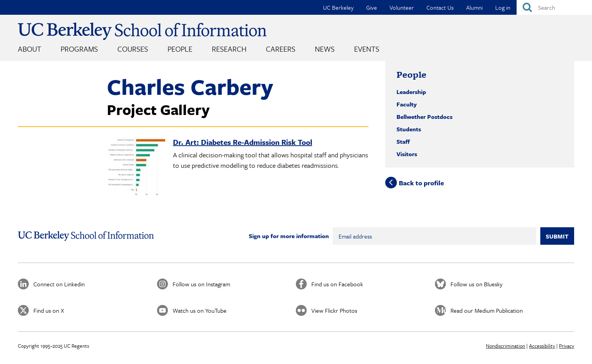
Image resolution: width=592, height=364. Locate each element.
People (180, 49)
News (325, 49)
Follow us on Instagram (201, 284)
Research (229, 49)
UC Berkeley (338, 7)
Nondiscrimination (506, 346)
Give (372, 7)
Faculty (407, 104)
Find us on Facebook (337, 284)
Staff (403, 141)
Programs (79, 49)
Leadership (411, 92)
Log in (503, 7)
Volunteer (402, 7)
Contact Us (440, 7)
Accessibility (542, 346)
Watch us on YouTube (200, 310)
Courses (133, 49)
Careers (281, 49)
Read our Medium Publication (487, 310)
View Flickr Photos (334, 310)
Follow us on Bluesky (477, 284)
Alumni (474, 7)
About (30, 49)
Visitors (407, 154)
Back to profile (421, 182)
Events (367, 49)
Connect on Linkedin (59, 284)
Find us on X (49, 310)
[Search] (554, 7)
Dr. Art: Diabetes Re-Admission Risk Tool (243, 142)
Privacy (567, 346)
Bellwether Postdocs (424, 117)
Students (409, 129)
